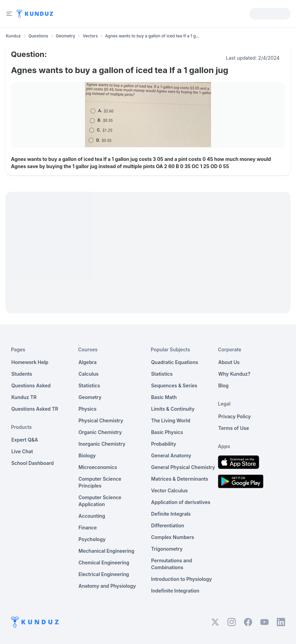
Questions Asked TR (35, 409)
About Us (229, 362)
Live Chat (22, 451)
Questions (38, 36)
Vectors (90, 36)
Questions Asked (31, 385)
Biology (87, 455)
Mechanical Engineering (106, 551)
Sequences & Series (174, 385)
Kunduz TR (24, 397)
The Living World (171, 420)
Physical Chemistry (101, 420)
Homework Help (30, 362)
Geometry (66, 36)
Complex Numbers (172, 537)
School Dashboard (33, 463)
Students (22, 374)
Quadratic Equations (175, 362)
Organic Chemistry (100, 432)
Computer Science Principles (100, 482)
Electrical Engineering (104, 574)
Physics (88, 409)
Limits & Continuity (173, 409)
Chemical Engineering (104, 563)
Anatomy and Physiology (107, 586)
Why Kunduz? (234, 374)
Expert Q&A (25, 440)
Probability (164, 444)
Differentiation (168, 525)
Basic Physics (167, 432)
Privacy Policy (235, 416)
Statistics (89, 385)
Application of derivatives (181, 502)
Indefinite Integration (175, 591)
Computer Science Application (100, 501)
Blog (223, 385)
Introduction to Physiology (181, 579)
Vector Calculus (169, 490)
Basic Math (164, 397)
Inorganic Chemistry (102, 444)
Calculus (89, 374)
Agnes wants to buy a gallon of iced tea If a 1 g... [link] (152, 36)
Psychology (92, 539)
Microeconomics (98, 467)
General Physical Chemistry (183, 467)
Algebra (88, 362)
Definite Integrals (171, 514)
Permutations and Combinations (171, 564)
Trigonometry (167, 549)
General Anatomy (171, 455)
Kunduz (13, 36)
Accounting (92, 516)
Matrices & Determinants (180, 479)
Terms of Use (234, 428)
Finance (88, 528)
